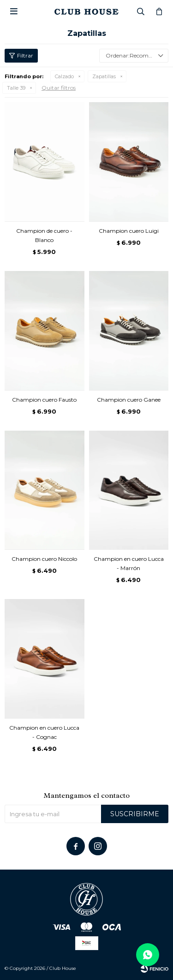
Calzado (64, 76)
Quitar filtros (59, 88)
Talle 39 (16, 88)
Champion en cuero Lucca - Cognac (44, 732)
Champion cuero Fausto (44, 400)
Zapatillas (104, 76)
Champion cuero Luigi (129, 231)
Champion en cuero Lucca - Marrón (129, 563)
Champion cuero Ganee (129, 400)
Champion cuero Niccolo (44, 559)
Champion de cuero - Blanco (44, 235)
